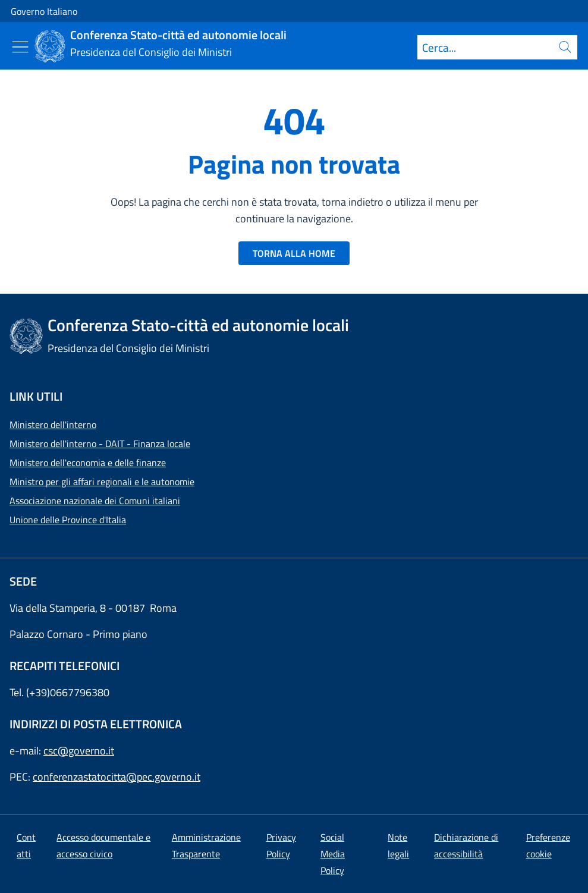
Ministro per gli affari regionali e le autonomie (102, 482)
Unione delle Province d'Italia (68, 520)
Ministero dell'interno (53, 425)
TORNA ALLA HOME (294, 253)
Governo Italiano (44, 11)
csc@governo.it (79, 751)
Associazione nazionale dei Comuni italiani (95, 501)
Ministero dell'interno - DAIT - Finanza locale (100, 444)
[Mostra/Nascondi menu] (20, 47)
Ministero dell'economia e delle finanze (88, 463)
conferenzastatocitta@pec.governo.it (117, 777)
